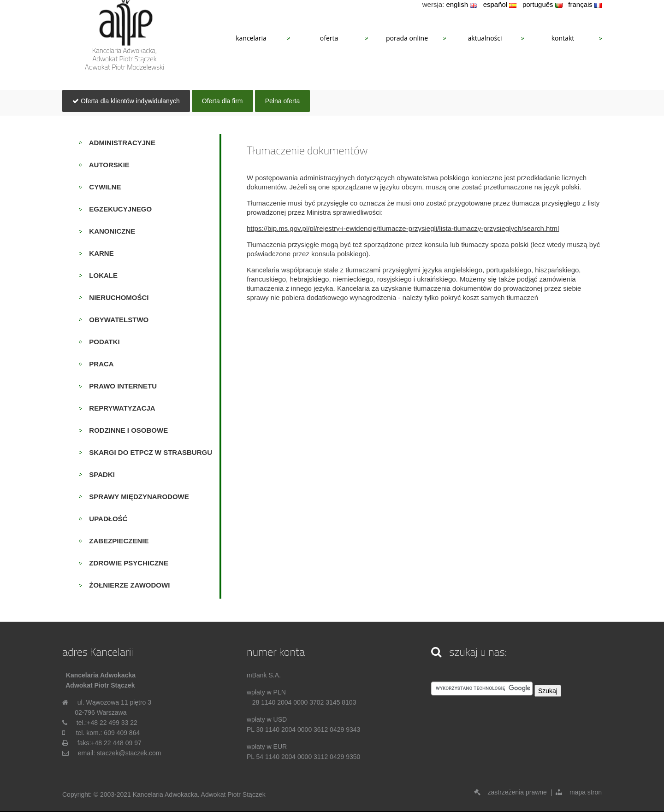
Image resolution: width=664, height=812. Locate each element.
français (585, 4)
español (500, 4)
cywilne (102, 187)
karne (99, 253)
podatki (102, 342)
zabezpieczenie (116, 541)
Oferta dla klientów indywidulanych (126, 101)
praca (99, 364)
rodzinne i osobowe (126, 430)
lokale (101, 275)
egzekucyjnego (118, 209)
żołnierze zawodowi (127, 585)
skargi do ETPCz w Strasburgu (148, 452)
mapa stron (579, 792)
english (462, 4)
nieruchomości (116, 297)
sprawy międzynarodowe (136, 497)
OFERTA (329, 38)
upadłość (106, 519)
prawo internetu (120, 386)
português (542, 4)
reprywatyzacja (119, 408)
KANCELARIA (251, 38)
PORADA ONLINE (407, 38)
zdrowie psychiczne (126, 563)
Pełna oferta (283, 101)
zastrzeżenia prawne (510, 792)
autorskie (107, 165)
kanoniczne (110, 231)
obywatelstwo (116, 320)
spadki (99, 474)
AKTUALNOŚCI (485, 38)
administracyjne (119, 143)
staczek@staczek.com (129, 753)
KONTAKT (563, 38)
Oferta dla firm (222, 101)
